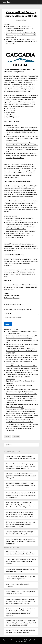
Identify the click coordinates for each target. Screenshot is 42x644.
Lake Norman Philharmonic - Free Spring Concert (21, 231)
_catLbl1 (16, 437)
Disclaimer (17, 309)
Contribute (24, 641)
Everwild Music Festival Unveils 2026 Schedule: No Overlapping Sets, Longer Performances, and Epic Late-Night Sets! (21, 35)
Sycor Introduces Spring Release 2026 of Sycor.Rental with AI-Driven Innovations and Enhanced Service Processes (19, 28)
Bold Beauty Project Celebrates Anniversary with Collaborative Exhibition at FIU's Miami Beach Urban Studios (22, 149)
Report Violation (26, 309)
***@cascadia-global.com (12, 298)
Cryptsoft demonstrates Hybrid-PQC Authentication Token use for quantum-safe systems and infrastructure (22, 377)
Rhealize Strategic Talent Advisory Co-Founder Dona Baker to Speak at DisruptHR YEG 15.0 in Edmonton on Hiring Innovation (21, 541)
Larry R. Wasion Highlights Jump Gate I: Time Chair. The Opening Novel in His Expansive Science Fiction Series (20, 485)
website (21, 287)
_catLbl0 (7, 437)
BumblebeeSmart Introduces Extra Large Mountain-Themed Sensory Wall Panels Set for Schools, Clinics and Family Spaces (22, 138)
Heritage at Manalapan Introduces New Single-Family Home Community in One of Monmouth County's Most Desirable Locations (21, 495)
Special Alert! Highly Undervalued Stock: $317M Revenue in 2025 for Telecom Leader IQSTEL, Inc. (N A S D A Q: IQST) (22, 41)
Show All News (8, 309)
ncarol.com (7, 2)
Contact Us (22, 640)
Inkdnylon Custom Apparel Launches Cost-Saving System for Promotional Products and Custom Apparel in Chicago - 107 (21, 476)
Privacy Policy (30, 640)
